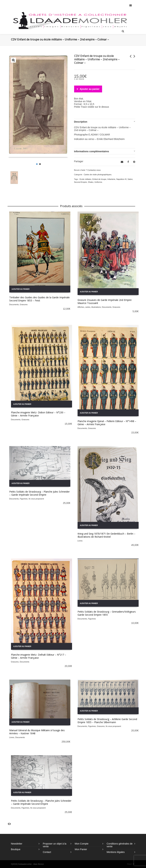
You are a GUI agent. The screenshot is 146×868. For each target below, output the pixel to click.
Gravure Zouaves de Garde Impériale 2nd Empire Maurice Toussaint (105, 301)
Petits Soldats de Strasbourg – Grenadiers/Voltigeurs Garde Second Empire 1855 (107, 613)
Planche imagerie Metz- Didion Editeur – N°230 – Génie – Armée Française (38, 414)
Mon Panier (81, 849)
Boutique (16, 849)
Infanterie (111, 179)
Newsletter (17, 844)
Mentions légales (116, 852)
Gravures (24, 304)
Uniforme (98, 182)
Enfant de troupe (99, 179)
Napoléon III (121, 179)
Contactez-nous (94, 170)
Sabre (130, 179)
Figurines (24, 499)
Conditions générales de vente (120, 845)
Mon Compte (82, 844)
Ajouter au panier (90, 89)
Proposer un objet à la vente (55, 845)
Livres (80, 541)
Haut (131, 864)
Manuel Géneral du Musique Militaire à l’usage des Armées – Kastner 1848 (37, 732)
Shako (91, 182)
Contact (47, 852)
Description (81, 122)
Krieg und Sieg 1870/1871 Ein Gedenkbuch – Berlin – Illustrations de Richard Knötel (106, 535)
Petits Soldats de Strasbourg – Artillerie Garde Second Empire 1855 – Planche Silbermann (107, 721)
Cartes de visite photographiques (98, 175)
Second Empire (81, 182)
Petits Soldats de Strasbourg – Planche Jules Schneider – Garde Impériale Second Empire (39, 493)
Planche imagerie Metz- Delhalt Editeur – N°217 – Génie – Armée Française (39, 656)
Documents (14, 304)
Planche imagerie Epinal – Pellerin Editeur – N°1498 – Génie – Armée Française (107, 423)
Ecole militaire (85, 179)
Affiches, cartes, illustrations (89, 307)
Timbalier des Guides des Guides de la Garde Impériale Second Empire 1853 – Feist (39, 299)
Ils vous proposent (36, 499)
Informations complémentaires (92, 151)
